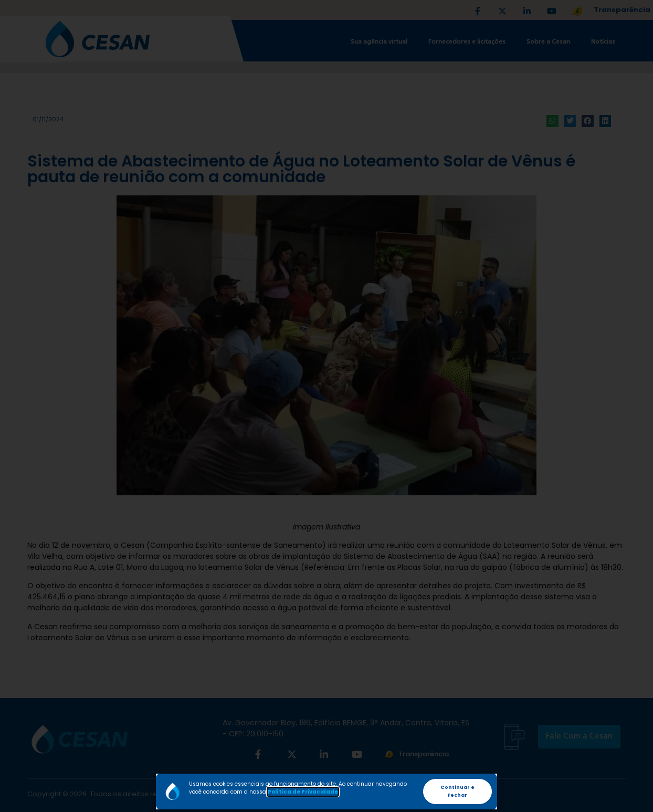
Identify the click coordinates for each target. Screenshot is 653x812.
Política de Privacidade (303, 792)
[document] (326, 406)
